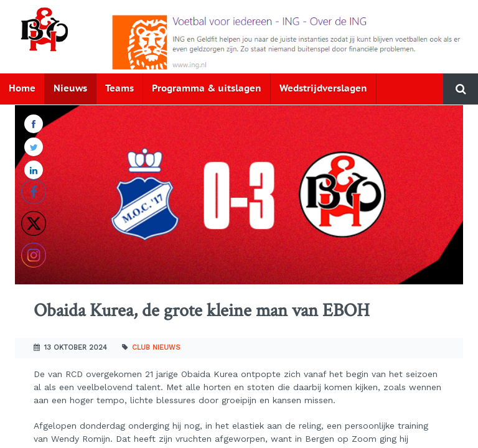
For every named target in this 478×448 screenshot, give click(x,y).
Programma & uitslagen (207, 89)
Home (22, 89)
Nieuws (70, 89)
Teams (119, 89)
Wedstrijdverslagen (323, 89)
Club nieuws (156, 348)
